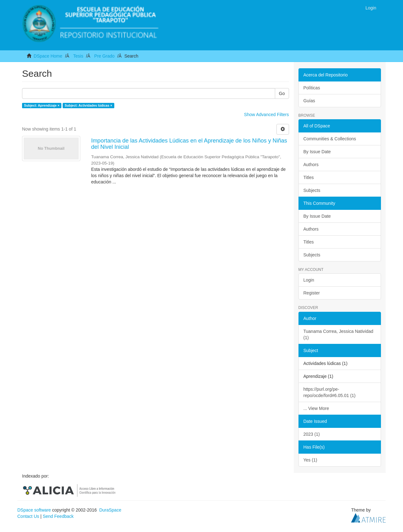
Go (282, 93)
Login (309, 280)
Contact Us (28, 516)
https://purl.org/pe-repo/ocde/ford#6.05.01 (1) (330, 392)
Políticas (312, 88)
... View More (316, 408)
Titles (309, 177)
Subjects (312, 190)
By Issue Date (317, 152)
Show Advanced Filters (266, 115)
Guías (309, 101)
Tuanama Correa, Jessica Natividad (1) (338, 334)
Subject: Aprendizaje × (42, 105)
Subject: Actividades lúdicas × (88, 105)
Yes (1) (310, 460)
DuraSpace (110, 510)
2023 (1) (312, 434)
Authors (311, 165)
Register (312, 293)
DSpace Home (48, 56)
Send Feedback (58, 516)
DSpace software (34, 510)
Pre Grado (104, 56)
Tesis (78, 56)
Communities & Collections (330, 139)
